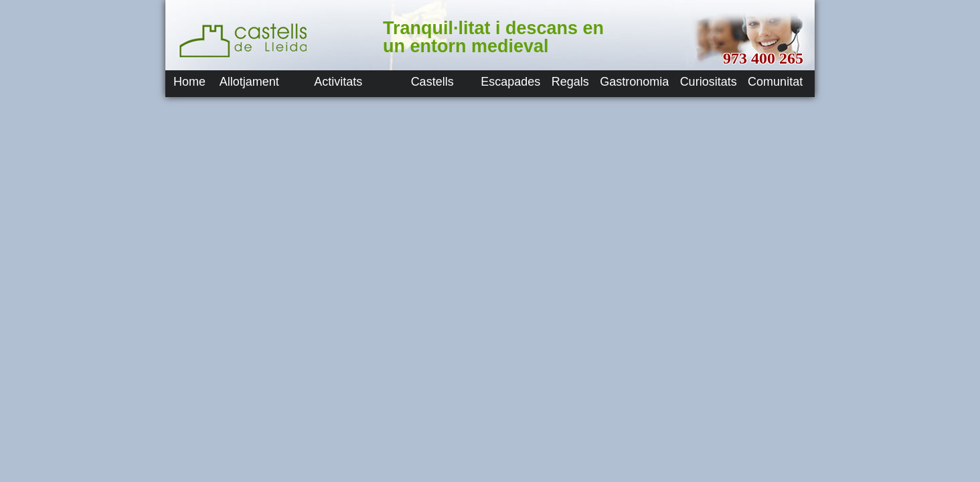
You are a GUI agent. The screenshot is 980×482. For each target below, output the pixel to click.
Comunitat (775, 82)
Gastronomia (634, 82)
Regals (570, 82)
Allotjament (249, 82)
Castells (432, 82)
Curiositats (709, 82)
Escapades (510, 82)
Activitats (338, 82)
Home (189, 82)
